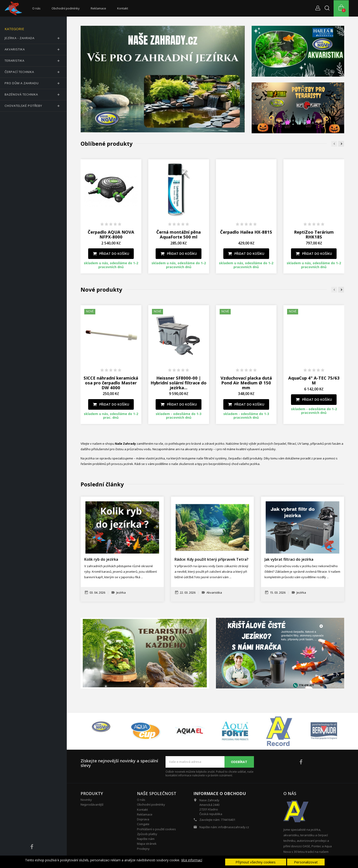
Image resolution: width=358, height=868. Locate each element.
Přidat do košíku (111, 254)
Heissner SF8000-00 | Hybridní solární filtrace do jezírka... (179, 383)
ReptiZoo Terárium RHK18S (314, 234)
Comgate (143, 824)
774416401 (228, 820)
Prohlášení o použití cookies (156, 829)
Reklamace (98, 8)
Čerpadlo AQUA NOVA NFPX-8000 (111, 234)
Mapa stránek (147, 844)
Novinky (86, 800)
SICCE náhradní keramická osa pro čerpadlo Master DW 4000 (111, 383)
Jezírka (121, 593)
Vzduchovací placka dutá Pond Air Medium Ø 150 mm (246, 383)
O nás (36, 8)
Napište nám (146, 839)
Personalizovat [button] (306, 862)
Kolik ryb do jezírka (101, 559)
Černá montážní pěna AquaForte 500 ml (179, 234)
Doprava (143, 819)
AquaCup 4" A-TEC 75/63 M (314, 380)
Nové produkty (101, 290)
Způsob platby (147, 834)
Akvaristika (214, 593)
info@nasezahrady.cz (234, 827)
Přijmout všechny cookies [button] (256, 862)
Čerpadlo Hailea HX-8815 (246, 232)
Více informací (192, 860)
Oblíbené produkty (107, 144)
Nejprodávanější (92, 804)
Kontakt (123, 8)
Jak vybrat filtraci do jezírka (289, 559)
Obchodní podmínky (66, 8)
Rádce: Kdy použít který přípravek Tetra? (211, 559)
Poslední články (102, 484)
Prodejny (143, 849)
